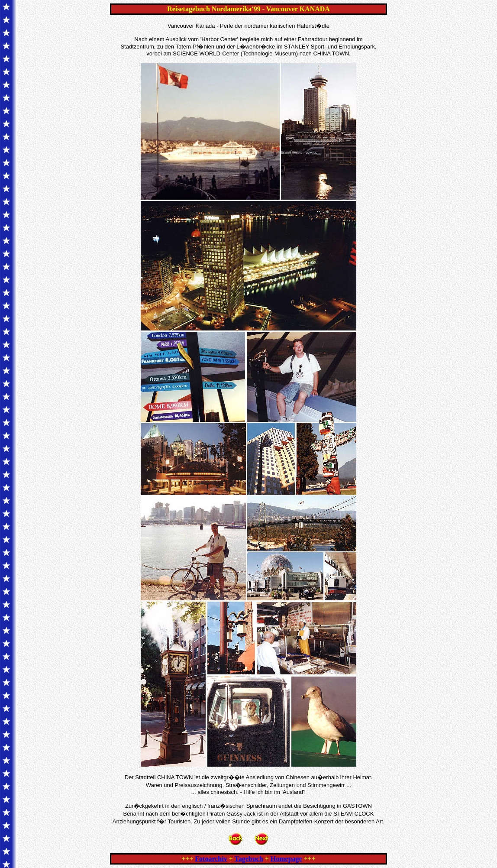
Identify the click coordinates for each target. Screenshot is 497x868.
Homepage (286, 859)
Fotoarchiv (211, 859)
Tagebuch (249, 859)
